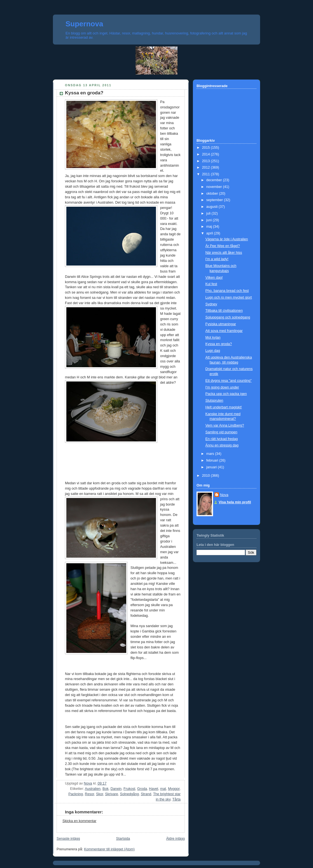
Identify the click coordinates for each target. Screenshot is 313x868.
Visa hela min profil (235, 502)
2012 (207, 167)
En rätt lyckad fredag (222, 439)
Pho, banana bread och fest (227, 291)
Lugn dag (213, 351)
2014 (207, 154)
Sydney (211, 304)
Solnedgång (129, 794)
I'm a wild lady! (217, 259)
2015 (207, 148)
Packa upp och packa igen (226, 394)
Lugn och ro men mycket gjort (229, 297)
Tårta (177, 799)
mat (163, 789)
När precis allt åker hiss (224, 253)
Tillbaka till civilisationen (224, 311)
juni (210, 220)
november (215, 187)
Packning (76, 794)
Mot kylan (213, 338)
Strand (146, 794)
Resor (89, 794)
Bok (106, 789)
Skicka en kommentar (79, 821)
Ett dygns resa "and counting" (229, 381)
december (215, 180)
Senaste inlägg (68, 839)
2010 (207, 476)
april (210, 233)
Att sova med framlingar (224, 331)
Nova (224, 495)
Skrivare (111, 794)
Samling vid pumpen (221, 432)
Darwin (116, 789)
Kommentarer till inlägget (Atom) (109, 849)
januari (212, 467)
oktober (213, 194)
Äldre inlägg (175, 839)
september (215, 200)
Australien (93, 789)
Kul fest (211, 284)
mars (211, 454)
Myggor (174, 789)
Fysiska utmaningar (221, 324)
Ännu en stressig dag (222, 445)
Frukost (129, 789)
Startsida (123, 839)
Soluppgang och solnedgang (228, 317)
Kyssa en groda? (219, 344)
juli (209, 213)
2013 (207, 161)
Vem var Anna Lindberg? (225, 425)
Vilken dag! (214, 278)
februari (213, 460)
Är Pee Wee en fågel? (223, 246)
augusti (212, 207)
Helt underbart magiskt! (224, 407)
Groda (142, 789)
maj (210, 227)
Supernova (84, 24)
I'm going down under (222, 387)
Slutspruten (214, 401)
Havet (154, 789)
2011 (207, 174)
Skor (100, 794)
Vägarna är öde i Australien (227, 239)
